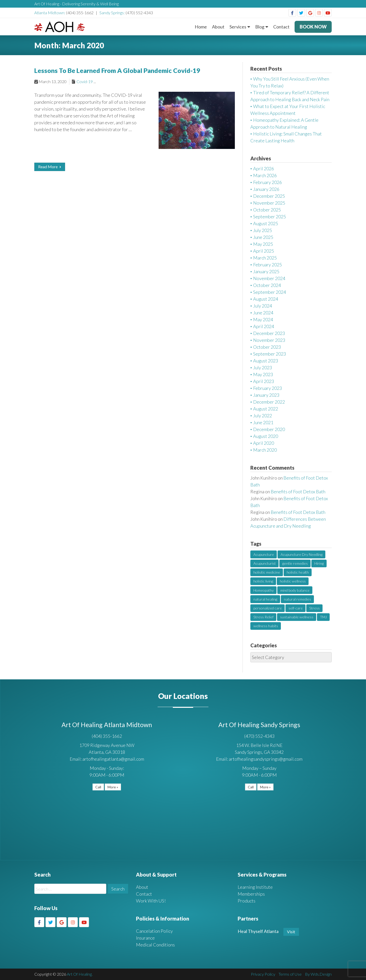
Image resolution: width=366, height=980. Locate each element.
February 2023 (268, 388)
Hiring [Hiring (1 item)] (319, 563)
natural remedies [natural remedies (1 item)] (298, 599)
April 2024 (264, 326)
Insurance (145, 938)
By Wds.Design (318, 974)
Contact (281, 27)
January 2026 (266, 189)
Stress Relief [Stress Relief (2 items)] (263, 617)
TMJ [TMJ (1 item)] (323, 617)
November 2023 (269, 340)
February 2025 (268, 265)
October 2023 (267, 347)
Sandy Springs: (112, 13)
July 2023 (263, 367)
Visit (291, 932)
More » (113, 787)
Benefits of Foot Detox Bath (298, 492)
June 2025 (263, 237)
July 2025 (263, 230)
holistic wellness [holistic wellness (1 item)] (293, 581)
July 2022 (263, 416)
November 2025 (269, 203)
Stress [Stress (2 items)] (315, 608)
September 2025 (270, 217)
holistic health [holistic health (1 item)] (298, 572)
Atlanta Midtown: (50, 13)
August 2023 (266, 361)
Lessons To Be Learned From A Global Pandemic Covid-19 (117, 70)
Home (201, 27)
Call (98, 787)
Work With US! (151, 901)
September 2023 (270, 354)
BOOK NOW (313, 27)
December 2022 (269, 402)
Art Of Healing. (80, 974)
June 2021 (263, 422)
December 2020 (269, 429)
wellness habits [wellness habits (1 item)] (266, 626)
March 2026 (265, 175)
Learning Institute (255, 887)
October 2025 (267, 210)
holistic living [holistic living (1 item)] (263, 581)
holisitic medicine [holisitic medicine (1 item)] (267, 572)
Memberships (251, 894)
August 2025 (266, 223)
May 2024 (263, 319)
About (218, 27)
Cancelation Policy (154, 931)
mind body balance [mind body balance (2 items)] (295, 590)
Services (238, 27)
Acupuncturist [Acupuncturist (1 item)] (265, 563)
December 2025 (269, 196)
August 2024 (266, 299)
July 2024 (263, 306)
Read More (50, 167)
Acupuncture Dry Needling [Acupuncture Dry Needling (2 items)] (302, 554)
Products (247, 901)
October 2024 (267, 285)
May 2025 (263, 244)
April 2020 (264, 443)
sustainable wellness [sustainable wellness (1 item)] (297, 617)
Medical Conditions (155, 945)
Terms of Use (290, 974)
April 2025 (264, 251)
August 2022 (266, 409)
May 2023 (263, 374)
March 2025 (265, 258)
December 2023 (269, 333)
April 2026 (264, 169)
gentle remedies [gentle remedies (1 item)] (295, 563)
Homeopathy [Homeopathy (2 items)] (264, 590)
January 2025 (266, 271)
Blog (260, 27)
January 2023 (266, 395)
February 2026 (268, 182)
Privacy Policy (263, 974)
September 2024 (270, 292)
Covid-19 (85, 81)
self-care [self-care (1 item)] (296, 608)
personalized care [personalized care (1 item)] (268, 608)
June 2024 (263, 313)
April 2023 (264, 381)
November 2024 (269, 278)
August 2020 (266, 436)
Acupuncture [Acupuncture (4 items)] (264, 554)
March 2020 (265, 450)
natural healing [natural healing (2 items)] (265, 599)
